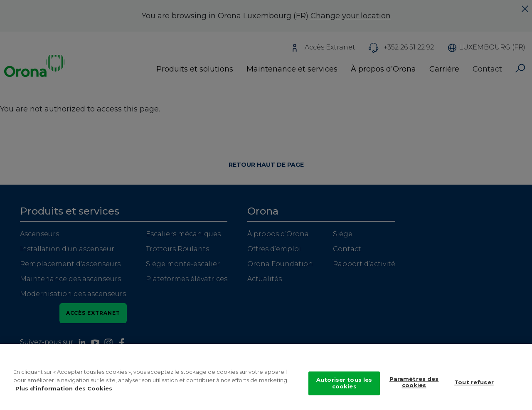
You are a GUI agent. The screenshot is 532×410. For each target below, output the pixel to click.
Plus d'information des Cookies (64, 393)
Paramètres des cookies (414, 387)
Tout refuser (474, 387)
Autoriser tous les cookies (344, 388)
